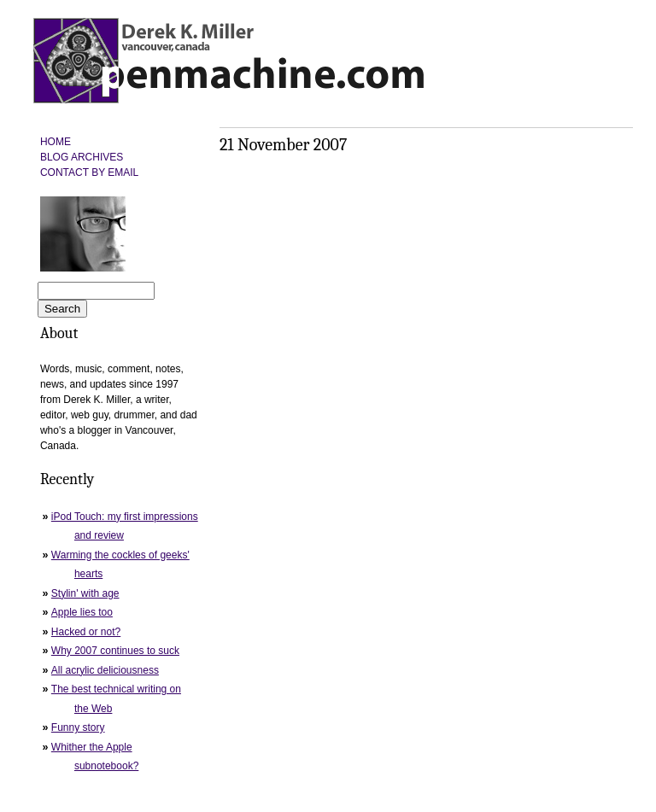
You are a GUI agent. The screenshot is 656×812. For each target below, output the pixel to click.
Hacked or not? (86, 632)
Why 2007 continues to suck (115, 651)
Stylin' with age (85, 593)
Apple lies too (82, 612)
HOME (56, 142)
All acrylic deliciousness (105, 670)
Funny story (78, 727)
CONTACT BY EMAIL (89, 172)
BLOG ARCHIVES (82, 157)
